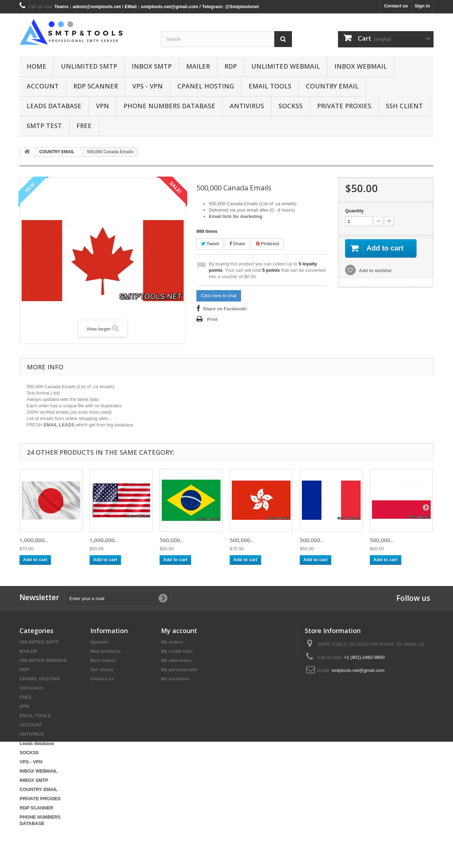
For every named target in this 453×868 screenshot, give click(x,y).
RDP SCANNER (96, 86)
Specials (100, 642)
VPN (102, 106)
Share (237, 244)
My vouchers (175, 679)
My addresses (176, 660)
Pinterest (268, 244)
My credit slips (177, 651)
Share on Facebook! (225, 309)
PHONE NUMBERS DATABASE (169, 106)
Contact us (396, 6)
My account (179, 631)
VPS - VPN (148, 86)
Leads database (54, 106)
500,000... (171, 540)
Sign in (422, 6)
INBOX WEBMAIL (361, 66)
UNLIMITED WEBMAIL (286, 66)
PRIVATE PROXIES (344, 106)
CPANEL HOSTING (206, 86)
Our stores (102, 670)
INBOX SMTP (152, 66)
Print (212, 319)
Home (36, 66)
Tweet (210, 244)
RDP (231, 66)
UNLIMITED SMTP (89, 66)
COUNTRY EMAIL (332, 86)
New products (105, 651)
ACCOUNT (43, 86)
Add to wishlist (375, 271)
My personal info (179, 670)
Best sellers (103, 660)
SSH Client (404, 106)
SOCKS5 (291, 106)
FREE (84, 126)
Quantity (354, 211)
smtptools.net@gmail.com (358, 670)
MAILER (198, 66)
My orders (172, 642)
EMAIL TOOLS (270, 86)
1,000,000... (34, 540)
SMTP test (44, 126)
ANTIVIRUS (247, 106)
